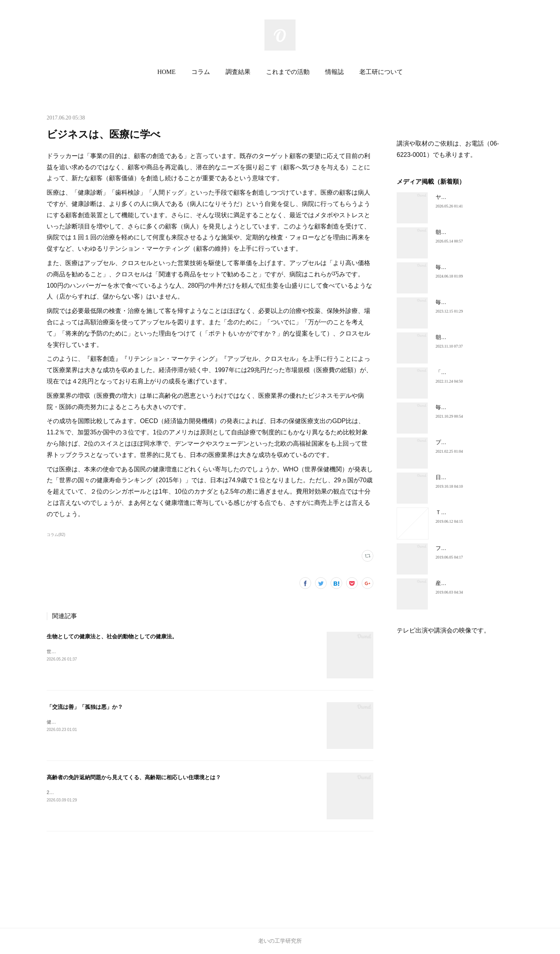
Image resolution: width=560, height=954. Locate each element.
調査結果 (238, 72)
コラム (201, 72)
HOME (166, 72)
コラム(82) (56, 535)
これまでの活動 (288, 72)
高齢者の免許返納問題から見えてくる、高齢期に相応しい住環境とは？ (134, 777)
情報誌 (334, 72)
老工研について (381, 72)
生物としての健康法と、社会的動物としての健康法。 (112, 636)
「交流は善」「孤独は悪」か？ (85, 707)
